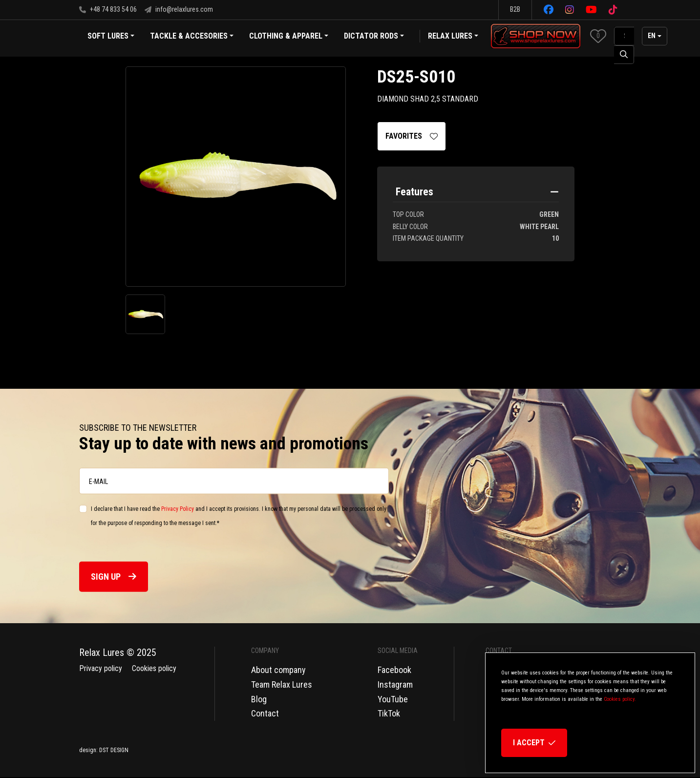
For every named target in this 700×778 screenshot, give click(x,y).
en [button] (652, 36)
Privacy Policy (178, 509)
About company (278, 670)
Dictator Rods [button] (374, 37)
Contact (265, 713)
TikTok (389, 713)
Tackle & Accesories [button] (192, 37)
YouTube (393, 699)
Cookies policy (154, 668)
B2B (515, 9)
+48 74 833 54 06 (108, 9)
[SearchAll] (624, 36)
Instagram (395, 684)
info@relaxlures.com (179, 9)
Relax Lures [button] (450, 36)
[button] (598, 36)
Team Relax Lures (282, 684)
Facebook (394, 670)
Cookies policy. (620, 699)
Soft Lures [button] (111, 37)
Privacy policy (101, 668)
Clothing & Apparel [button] (289, 37)
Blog (259, 699)
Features (414, 192)
